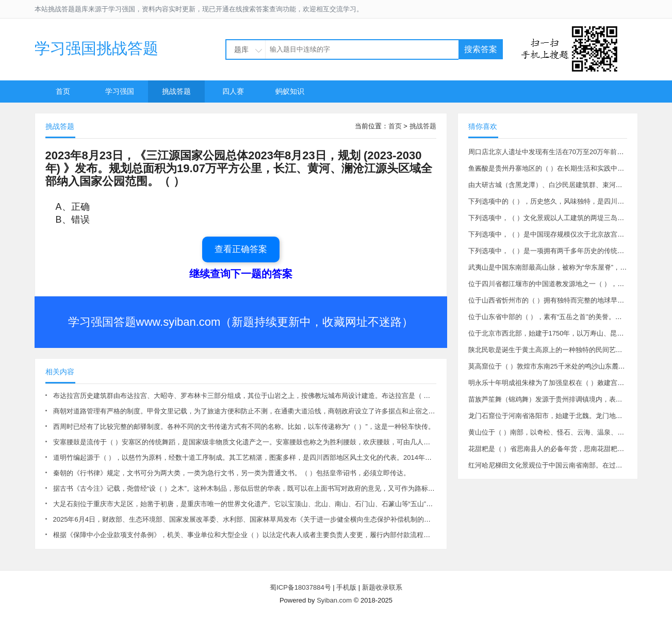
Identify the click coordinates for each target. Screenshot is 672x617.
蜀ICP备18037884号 (300, 587)
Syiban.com (334, 600)
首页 (63, 91)
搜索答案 (481, 49)
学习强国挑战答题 (96, 48)
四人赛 (233, 91)
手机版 (346, 587)
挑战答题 (176, 91)
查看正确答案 (241, 249)
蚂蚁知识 (290, 91)
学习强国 (120, 91)
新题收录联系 (382, 587)
